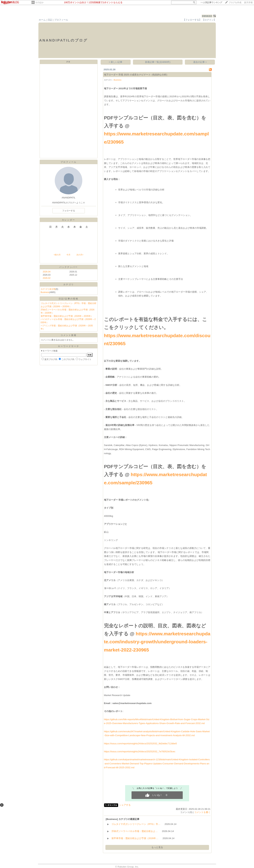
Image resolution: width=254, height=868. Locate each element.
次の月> (80, 255)
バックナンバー (69, 267)
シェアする (125, 805)
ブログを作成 (235, 2)
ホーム (42, 20)
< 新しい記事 (116, 62)
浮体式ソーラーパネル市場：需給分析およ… (135, 831)
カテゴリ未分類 (48, 289)
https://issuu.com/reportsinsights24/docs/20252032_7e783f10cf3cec (140, 751)
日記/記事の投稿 (69, 299)
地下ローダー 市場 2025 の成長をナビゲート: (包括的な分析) (136, 75)
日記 (50, 20)
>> (211, 2)
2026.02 (47, 278)
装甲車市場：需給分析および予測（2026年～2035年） (67, 316)
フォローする (69, 211)
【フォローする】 (192, 20)
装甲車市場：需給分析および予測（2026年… (135, 838)
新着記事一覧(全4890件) (158, 62)
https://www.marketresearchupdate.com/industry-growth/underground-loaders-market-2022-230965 (157, 642)
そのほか (39, 2)
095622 (207, 16)
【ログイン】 (209, 20)
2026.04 (47, 272)
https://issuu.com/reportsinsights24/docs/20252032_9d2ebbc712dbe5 (141, 744)
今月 (68, 255)
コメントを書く (202, 812)
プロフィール (61, 20)
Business (45, 292)
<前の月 (57, 255)
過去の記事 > (200, 62)
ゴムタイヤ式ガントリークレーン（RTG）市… (136, 824)
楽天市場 (248, 2)
